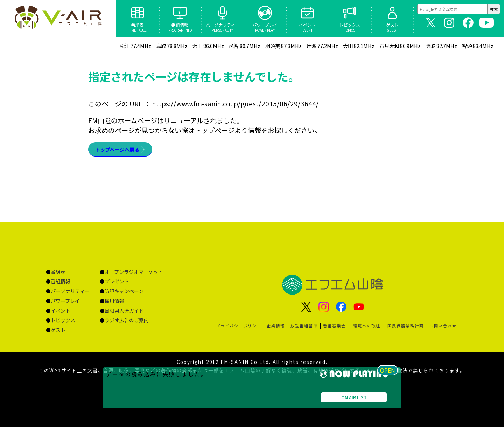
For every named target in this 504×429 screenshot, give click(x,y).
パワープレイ (65, 303)
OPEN (390, 418)
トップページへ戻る (125, 151)
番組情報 (61, 284)
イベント (61, 313)
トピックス (63, 323)
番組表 (58, 274)
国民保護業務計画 (406, 328)
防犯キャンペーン (124, 293)
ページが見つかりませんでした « (58, 18)
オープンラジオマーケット (134, 274)
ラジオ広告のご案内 (127, 323)
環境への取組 (367, 328)
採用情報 (114, 303)
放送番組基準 (304, 328)
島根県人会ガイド (124, 313)
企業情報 (276, 328)
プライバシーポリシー (239, 328)
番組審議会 (334, 328)
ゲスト (58, 332)
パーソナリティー (70, 293)
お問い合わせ (443, 328)
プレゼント (117, 284)
